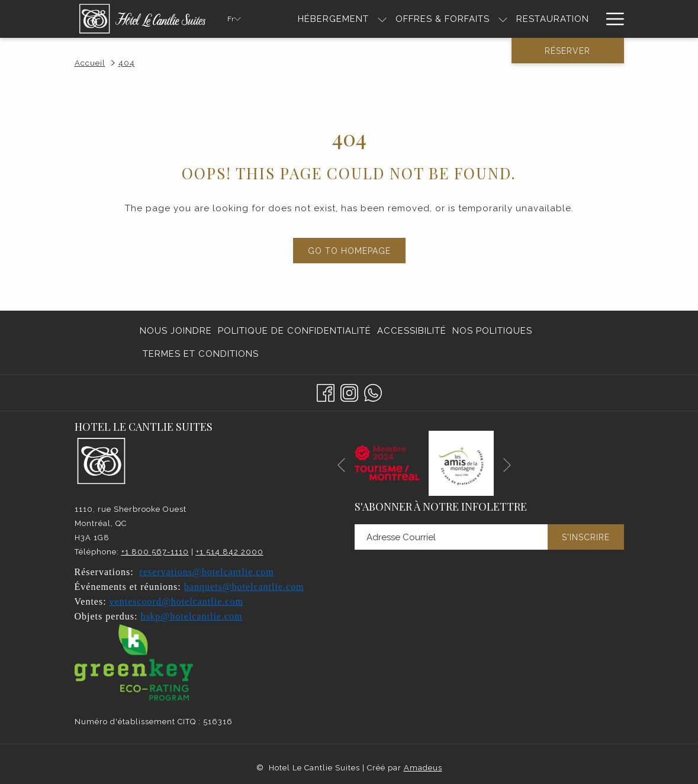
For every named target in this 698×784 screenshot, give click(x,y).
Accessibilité (412, 331)
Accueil (90, 63)
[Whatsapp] (373, 391)
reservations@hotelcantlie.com (207, 572)
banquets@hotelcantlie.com (244, 587)
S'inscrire (586, 537)
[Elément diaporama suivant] (507, 465)
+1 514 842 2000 (230, 552)
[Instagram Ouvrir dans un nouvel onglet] (349, 391)
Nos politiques (492, 331)
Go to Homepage (349, 251)
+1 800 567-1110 (155, 552)
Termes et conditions (201, 354)
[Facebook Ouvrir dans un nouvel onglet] (326, 391)
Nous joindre (176, 331)
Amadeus (423, 768)
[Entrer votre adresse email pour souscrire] (451, 537)
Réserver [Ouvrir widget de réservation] (567, 51)
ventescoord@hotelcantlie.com (176, 601)
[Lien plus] (611, 19)
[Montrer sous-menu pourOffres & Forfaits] (503, 19)
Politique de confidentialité (295, 331)
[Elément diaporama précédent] (341, 465)
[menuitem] (333, 19)
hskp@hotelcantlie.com (191, 616)
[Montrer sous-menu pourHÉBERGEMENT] (382, 19)
